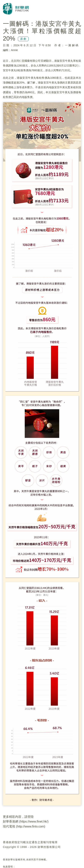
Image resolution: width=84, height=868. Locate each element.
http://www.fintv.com (31, 826)
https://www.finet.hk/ (34, 821)
